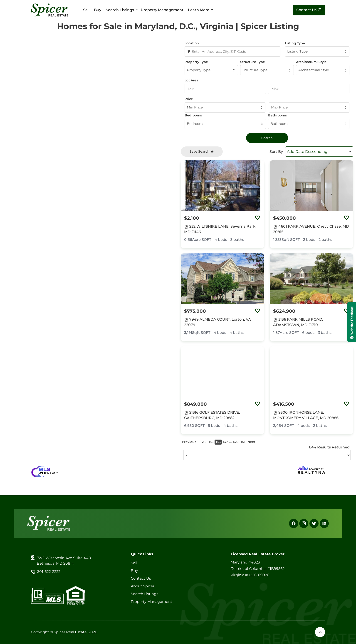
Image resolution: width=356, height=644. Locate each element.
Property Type (196, 62)
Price (189, 99)
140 (236, 442)
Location (192, 43)
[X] (314, 523)
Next (251, 442)
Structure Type (253, 62)
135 (211, 442)
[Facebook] (294, 523)
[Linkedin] (324, 523)
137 (225, 442)
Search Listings (120, 10)
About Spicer (143, 586)
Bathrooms (277, 115)
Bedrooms (193, 115)
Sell (86, 10)
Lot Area (192, 80)
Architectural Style (311, 62)
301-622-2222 (49, 572)
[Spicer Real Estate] (50, 10)
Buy (98, 10)
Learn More (199, 10)
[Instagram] (304, 523)
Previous (189, 442)
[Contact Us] (309, 10)
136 (218, 442)
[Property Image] (222, 186)
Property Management (162, 10)
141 (243, 442)
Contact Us (141, 578)
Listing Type (295, 43)
